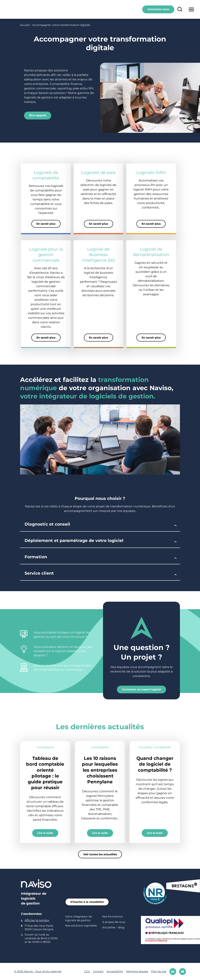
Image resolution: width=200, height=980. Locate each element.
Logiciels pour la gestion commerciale (46, 254)
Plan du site (159, 971)
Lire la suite (45, 833)
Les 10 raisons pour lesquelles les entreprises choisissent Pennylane (100, 770)
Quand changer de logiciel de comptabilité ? (155, 764)
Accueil (25, 25)
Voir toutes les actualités (100, 854)
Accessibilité (115, 971)
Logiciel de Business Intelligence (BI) (98, 254)
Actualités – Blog (113, 927)
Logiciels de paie (98, 172)
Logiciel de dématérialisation (151, 252)
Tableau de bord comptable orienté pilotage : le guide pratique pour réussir (45, 773)
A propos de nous (114, 922)
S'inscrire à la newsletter (87, 902)
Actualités (146, 747)
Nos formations (112, 917)
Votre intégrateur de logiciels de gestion (78, 918)
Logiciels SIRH (151, 172)
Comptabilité (45, 747)
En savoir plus (46, 224)
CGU (87, 971)
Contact (98, 971)
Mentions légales (137, 971)
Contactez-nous (158, 9)
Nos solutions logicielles (81, 926)
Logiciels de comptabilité (46, 175)
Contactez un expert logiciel (142, 689)
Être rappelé (38, 115)
